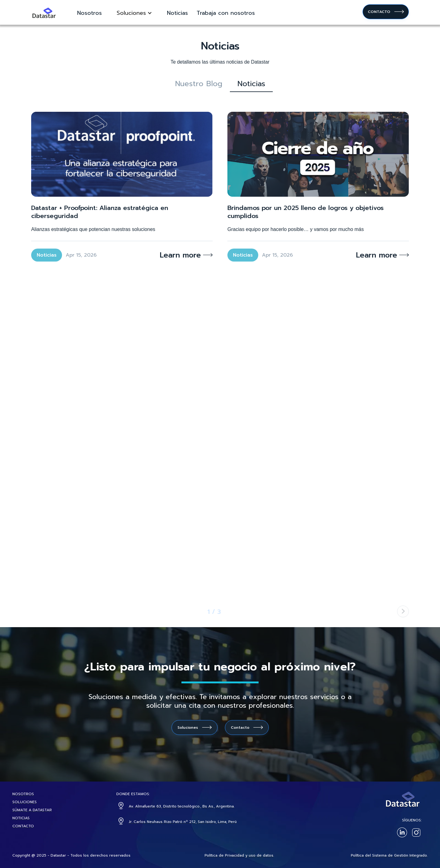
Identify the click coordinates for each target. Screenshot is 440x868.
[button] (134, 13)
